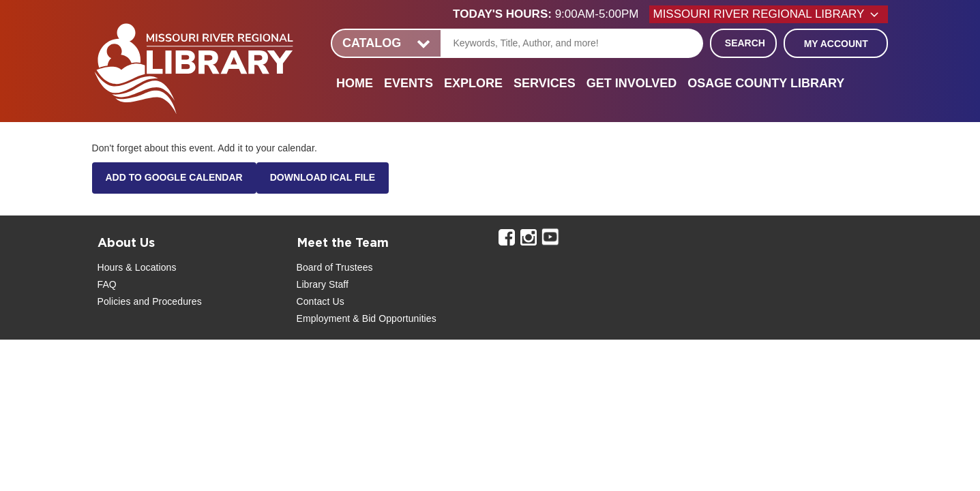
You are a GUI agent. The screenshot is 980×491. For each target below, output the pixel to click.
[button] (551, 14)
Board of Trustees (335, 267)
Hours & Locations (137, 267)
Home (355, 83)
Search (745, 43)
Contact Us (321, 301)
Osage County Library (766, 83)
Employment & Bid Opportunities (367, 318)
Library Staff (323, 284)
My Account (836, 44)
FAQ (107, 284)
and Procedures (166, 301)
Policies (114, 301)
